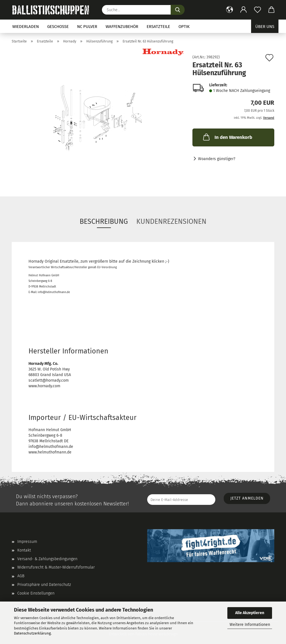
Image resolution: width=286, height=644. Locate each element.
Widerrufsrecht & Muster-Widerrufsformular (56, 567)
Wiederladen (26, 27)
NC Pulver (87, 27)
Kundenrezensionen (171, 222)
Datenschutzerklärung (32, 633)
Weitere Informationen (250, 625)
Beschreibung (104, 222)
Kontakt (24, 550)
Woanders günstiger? (217, 159)
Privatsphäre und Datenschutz (44, 585)
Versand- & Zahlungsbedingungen (47, 559)
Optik (184, 27)
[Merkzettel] (258, 10)
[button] (230, 10)
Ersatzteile (158, 27)
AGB (21, 576)
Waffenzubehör (122, 27)
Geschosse (58, 27)
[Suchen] (178, 10)
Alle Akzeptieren (250, 613)
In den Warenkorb (227, 137)
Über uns (265, 27)
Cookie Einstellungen (36, 593)
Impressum (27, 542)
